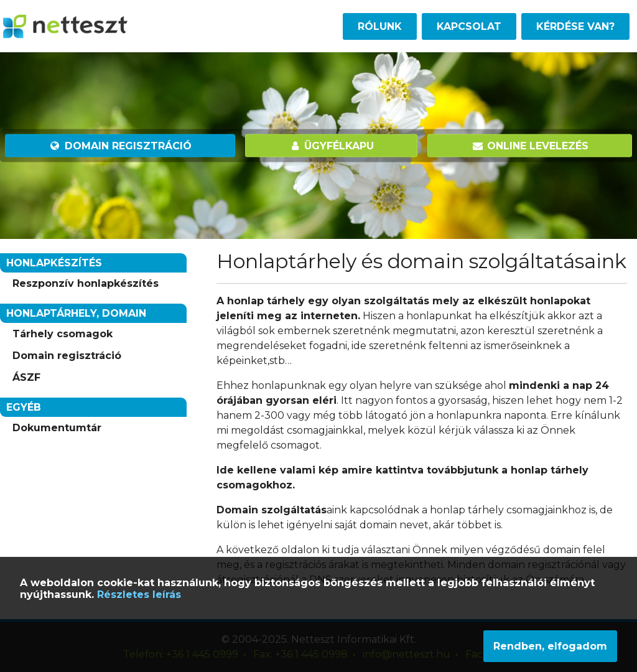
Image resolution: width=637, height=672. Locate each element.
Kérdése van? (575, 26)
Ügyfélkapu (332, 146)
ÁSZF (26, 377)
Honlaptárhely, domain (76, 313)
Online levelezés (530, 146)
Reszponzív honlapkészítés (86, 283)
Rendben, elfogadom (550, 646)
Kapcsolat (469, 26)
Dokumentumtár (57, 428)
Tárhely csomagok (63, 334)
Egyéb (24, 407)
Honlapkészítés (54, 263)
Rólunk (380, 26)
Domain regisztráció (120, 146)
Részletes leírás (139, 595)
